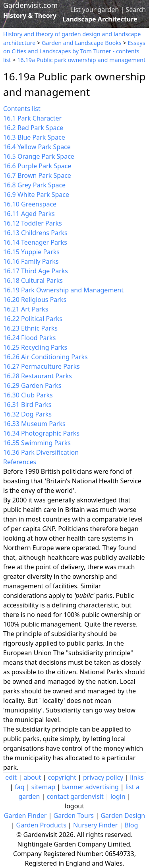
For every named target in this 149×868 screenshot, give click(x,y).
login (118, 796)
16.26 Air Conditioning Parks (45, 357)
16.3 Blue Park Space (34, 137)
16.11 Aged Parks (29, 214)
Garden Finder (25, 815)
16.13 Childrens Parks (35, 233)
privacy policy (103, 777)
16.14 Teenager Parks (35, 242)
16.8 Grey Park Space (34, 185)
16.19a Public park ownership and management (81, 60)
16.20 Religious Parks (35, 300)
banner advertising (90, 787)
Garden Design (123, 815)
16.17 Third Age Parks (36, 271)
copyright (62, 777)
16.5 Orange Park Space (39, 156)
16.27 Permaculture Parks (42, 366)
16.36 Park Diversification (41, 452)
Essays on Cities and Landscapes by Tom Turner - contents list (74, 51)
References (20, 462)
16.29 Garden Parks (32, 385)
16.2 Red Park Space (33, 128)
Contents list (22, 109)
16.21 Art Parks (26, 309)
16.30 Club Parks (28, 395)
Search (136, 10)
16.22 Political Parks (33, 319)
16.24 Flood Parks (29, 338)
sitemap (43, 787)
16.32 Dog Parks (27, 414)
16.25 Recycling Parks (35, 347)
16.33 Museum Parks (34, 424)
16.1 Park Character (32, 118)
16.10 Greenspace (30, 204)
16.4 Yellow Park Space (37, 147)
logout (74, 806)
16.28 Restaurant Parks (38, 376)
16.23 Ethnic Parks (30, 328)
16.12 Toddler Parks (33, 223)
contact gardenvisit (75, 796)
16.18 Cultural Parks (33, 280)
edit (11, 777)
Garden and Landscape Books (82, 43)
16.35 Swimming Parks (37, 443)
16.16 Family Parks (31, 261)
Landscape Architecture (100, 19)
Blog (131, 825)
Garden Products (41, 825)
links (137, 777)
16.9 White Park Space (36, 195)
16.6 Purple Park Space (37, 166)
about (32, 777)
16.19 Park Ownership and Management (63, 290)
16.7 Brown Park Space (37, 175)
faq (19, 787)
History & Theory (30, 16)
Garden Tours (74, 815)
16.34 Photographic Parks (41, 433)
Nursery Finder (95, 825)
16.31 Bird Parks (27, 405)
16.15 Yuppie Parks (31, 252)
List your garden (95, 10)
